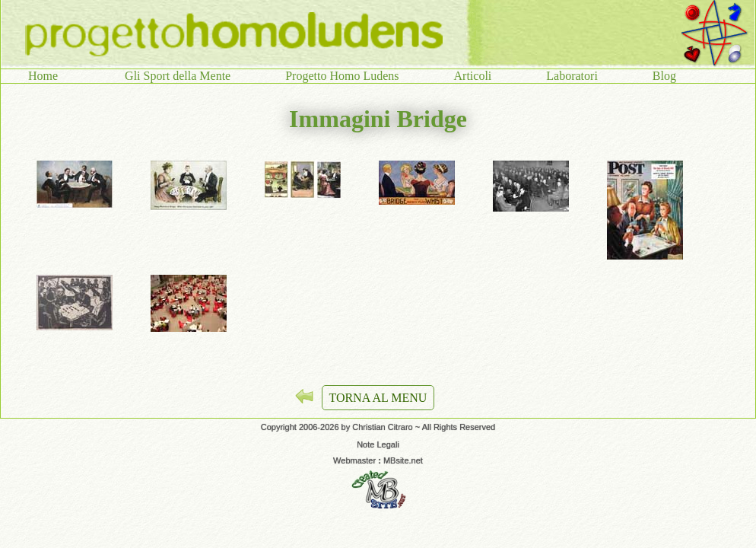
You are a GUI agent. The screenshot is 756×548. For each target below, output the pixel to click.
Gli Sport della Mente (178, 76)
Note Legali (378, 444)
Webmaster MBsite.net (378, 460)
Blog (664, 76)
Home (49, 76)
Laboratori (572, 76)
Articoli (473, 76)
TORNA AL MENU (378, 398)
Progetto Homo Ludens (342, 76)
